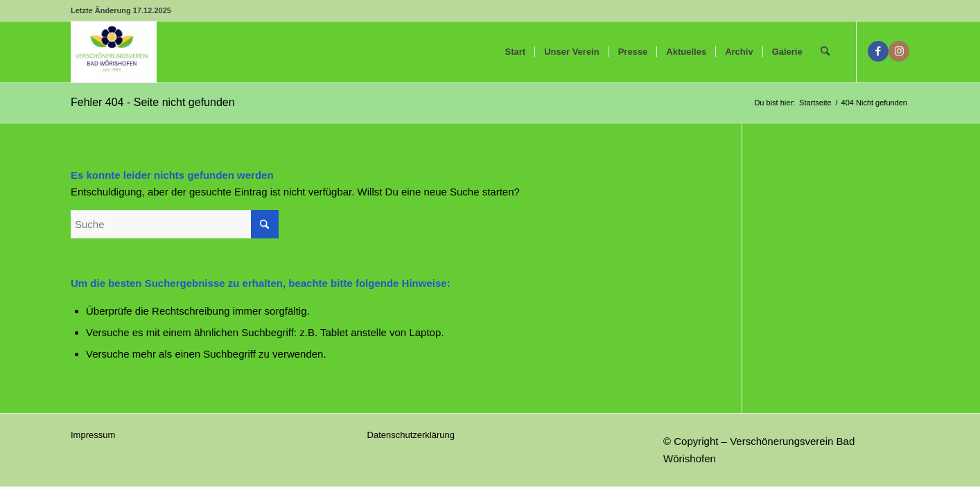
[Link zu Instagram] (899, 51)
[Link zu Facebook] (878, 51)
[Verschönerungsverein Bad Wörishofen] (114, 52)
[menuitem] (516, 52)
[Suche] (825, 52)
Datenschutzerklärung (411, 435)
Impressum (93, 435)
